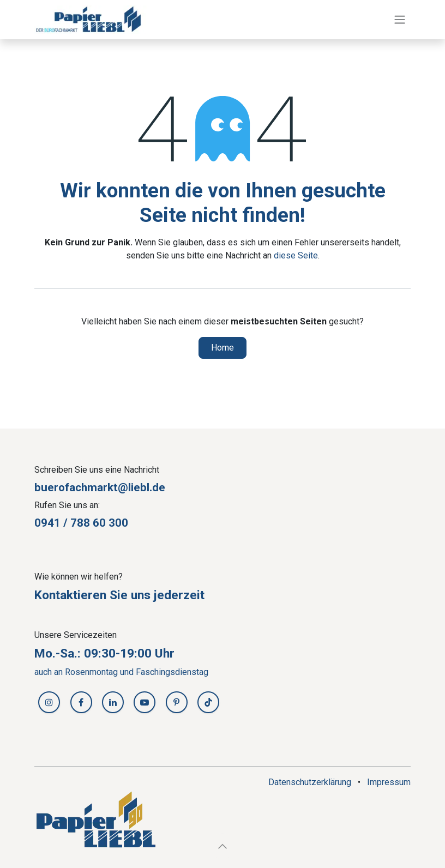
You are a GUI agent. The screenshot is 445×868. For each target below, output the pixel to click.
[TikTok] (208, 702)
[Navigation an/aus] (400, 20)
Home (222, 348)
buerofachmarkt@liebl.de (100, 487)
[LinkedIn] (113, 702)
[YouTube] (145, 702)
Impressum (389, 782)
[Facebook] (81, 702)
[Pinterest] (177, 702)
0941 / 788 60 (71, 523)
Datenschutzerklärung (310, 782)
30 (115, 523)
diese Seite (296, 255)
